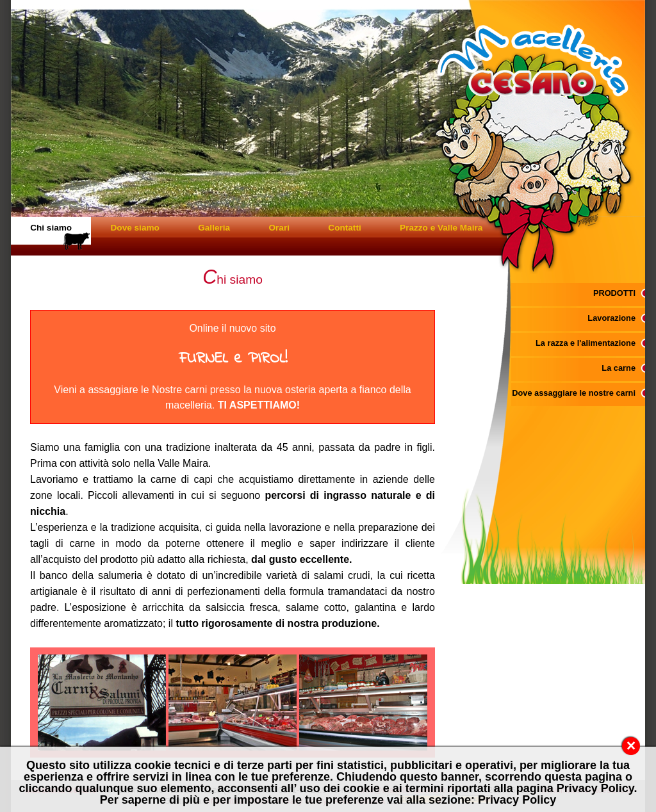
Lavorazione (611, 318)
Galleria (214, 228)
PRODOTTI (614, 293)
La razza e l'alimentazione (586, 343)
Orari (279, 228)
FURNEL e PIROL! (233, 359)
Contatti (344, 228)
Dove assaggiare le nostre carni (574, 393)
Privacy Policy (517, 800)
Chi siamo (51, 228)
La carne (619, 368)
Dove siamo (135, 228)
